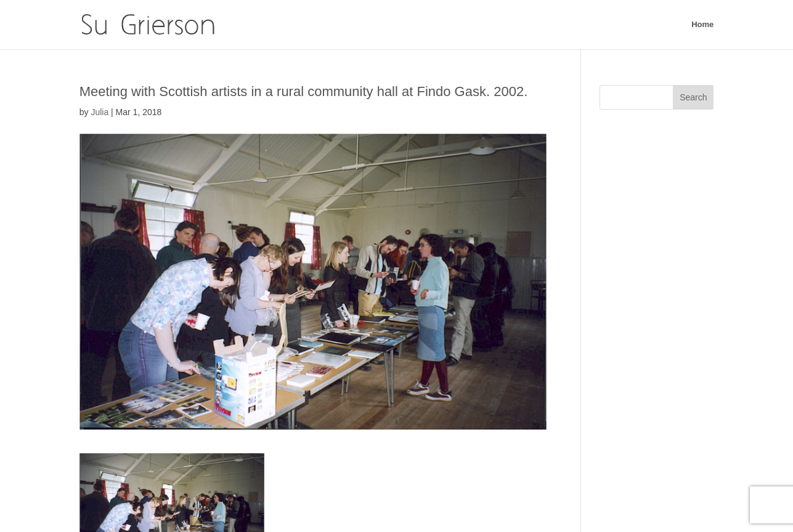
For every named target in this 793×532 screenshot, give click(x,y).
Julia (100, 112)
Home (702, 25)
